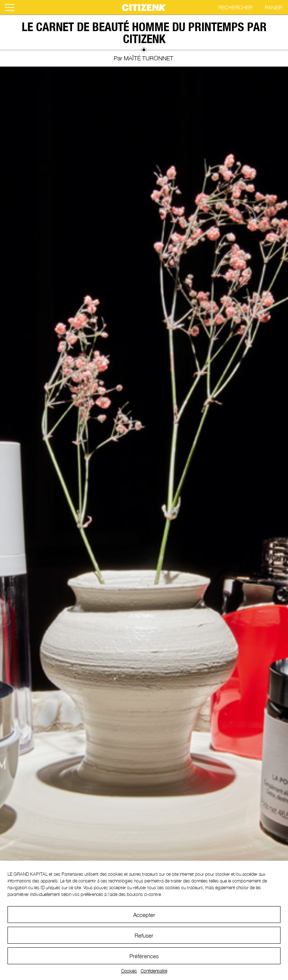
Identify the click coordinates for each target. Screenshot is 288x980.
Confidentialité (154, 971)
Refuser (144, 935)
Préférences (144, 956)
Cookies (129, 971)
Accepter (144, 915)
